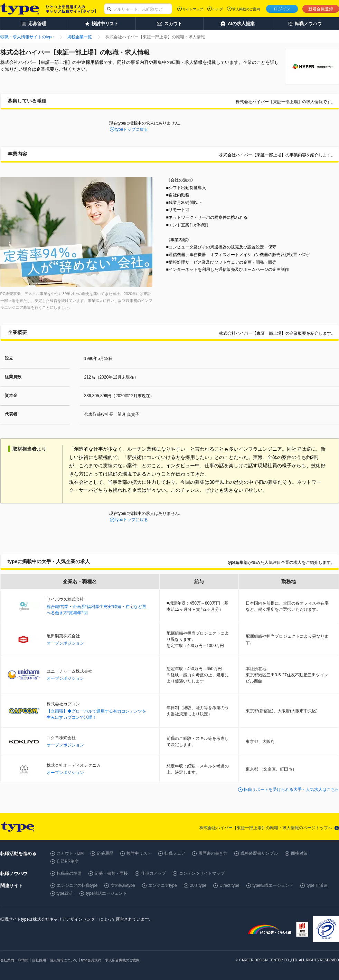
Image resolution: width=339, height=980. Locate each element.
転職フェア (175, 853)
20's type (198, 885)
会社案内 (7, 960)
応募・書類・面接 (111, 873)
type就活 (65, 893)
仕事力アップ (153, 873)
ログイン (282, 9)
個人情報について (64, 960)
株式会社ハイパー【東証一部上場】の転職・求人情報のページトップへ (266, 828)
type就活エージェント (106, 893)
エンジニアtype (163, 885)
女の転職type (123, 885)
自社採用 (39, 960)
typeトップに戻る (132, 129)
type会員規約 (91, 960)
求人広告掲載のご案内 (122, 960)
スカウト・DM (70, 853)
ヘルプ (218, 9)
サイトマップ (193, 9)
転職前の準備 (69, 873)
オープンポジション (65, 643)
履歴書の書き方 (213, 853)
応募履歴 (105, 853)
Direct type (229, 885)
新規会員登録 (321, 9)
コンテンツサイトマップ (202, 873)
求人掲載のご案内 (246, 9)
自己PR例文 (68, 861)
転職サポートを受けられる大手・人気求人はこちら (291, 790)
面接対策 (299, 853)
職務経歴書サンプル (259, 853)
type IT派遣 (317, 885)
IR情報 (23, 960)
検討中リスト (139, 853)
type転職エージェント (273, 885)
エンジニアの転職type (77, 885)
